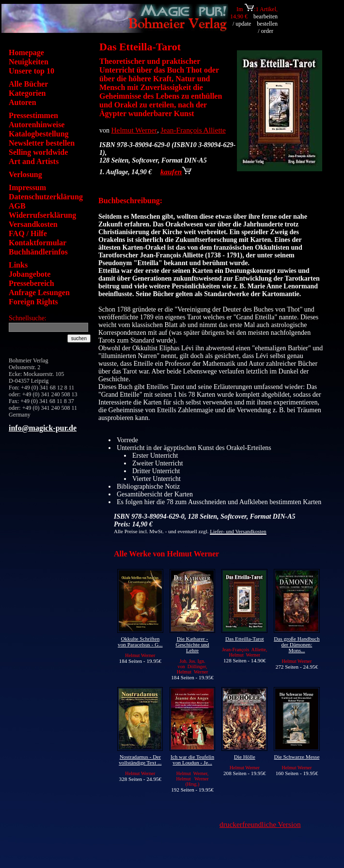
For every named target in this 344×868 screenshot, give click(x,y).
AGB (17, 206)
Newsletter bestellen (42, 143)
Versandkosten (33, 224)
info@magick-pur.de (43, 428)
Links (18, 265)
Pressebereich (31, 283)
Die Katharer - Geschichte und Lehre (192, 644)
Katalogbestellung (39, 134)
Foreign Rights (33, 302)
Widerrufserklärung (42, 215)
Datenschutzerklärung (46, 197)
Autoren (23, 102)
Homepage (26, 52)
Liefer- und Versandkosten (238, 531)
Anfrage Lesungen (39, 292)
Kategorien (27, 93)
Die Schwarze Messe (297, 757)
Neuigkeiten (29, 62)
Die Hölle (245, 757)
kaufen (176, 172)
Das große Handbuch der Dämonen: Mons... (297, 644)
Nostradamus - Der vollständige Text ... (140, 760)
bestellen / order (267, 27)
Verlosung (25, 174)
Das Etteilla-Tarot (245, 639)
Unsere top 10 (31, 71)
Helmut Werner (134, 130)
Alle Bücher (28, 84)
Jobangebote (30, 274)
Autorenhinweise (37, 125)
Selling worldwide (38, 152)
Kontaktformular (38, 243)
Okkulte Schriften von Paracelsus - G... (140, 642)
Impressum (27, 187)
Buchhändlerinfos (38, 252)
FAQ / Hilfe (28, 233)
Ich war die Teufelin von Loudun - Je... (192, 760)
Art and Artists (34, 161)
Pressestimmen (33, 115)
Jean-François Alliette (193, 130)
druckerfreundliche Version (260, 824)
